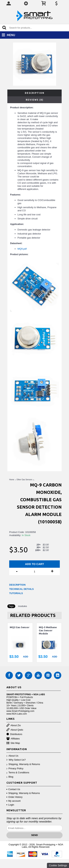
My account (13, 801)
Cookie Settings (58, 865)
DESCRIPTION (17, 585)
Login (10, 805)
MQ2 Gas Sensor (20, 627)
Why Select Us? (16, 760)
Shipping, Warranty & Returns (23, 764)
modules (23, 606)
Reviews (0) (35, 100)
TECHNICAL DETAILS (21, 589)
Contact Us (13, 789)
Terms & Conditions (18, 773)
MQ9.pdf (22, 249)
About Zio (14, 726)
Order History (14, 797)
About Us (12, 756)
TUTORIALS (16, 593)
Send (34, 835)
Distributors (14, 734)
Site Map (13, 743)
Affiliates (13, 739)
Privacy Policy (15, 769)
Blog (10, 777)
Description (35, 93)
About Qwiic (15, 730)
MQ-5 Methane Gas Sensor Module (48, 630)
